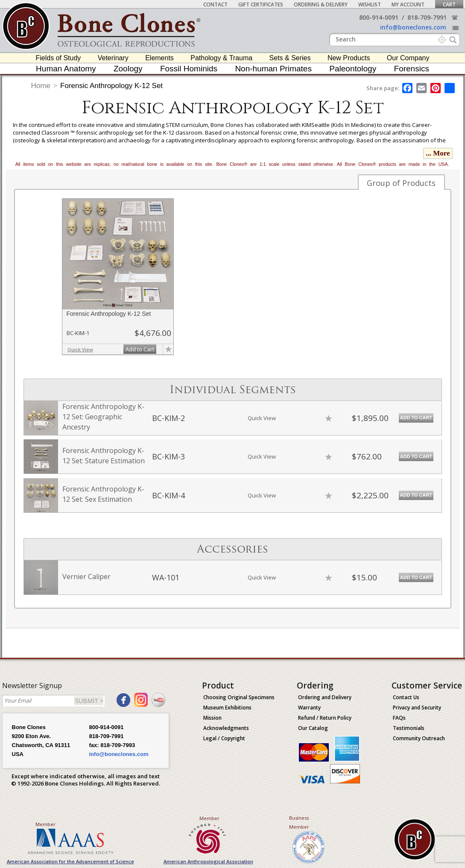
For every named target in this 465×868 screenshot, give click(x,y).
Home (41, 86)
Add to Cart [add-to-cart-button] (140, 349)
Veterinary (113, 58)
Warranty (309, 708)
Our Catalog (313, 728)
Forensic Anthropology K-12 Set (111, 86)
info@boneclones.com (413, 27)
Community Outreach (419, 738)
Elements (159, 58)
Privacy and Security (417, 708)
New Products (349, 58)
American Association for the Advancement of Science (70, 861)
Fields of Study (58, 58)
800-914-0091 (379, 17)
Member (45, 824)
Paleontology (353, 69)
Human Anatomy (66, 69)
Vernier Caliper (86, 577)
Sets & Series (290, 58)
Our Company (408, 58)
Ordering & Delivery (321, 4)
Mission (212, 718)
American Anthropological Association (208, 861)
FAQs (399, 718)
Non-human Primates (273, 69)
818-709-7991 (427, 17)
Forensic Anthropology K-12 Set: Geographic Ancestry (103, 417)
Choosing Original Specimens (239, 697)
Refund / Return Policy (325, 718)
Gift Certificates (261, 4)
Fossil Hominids (189, 69)
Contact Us (406, 697)
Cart (449, 4)
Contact (215, 4)
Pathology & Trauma (221, 58)
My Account (408, 4)
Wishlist (370, 4)
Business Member (299, 822)
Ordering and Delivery (325, 697)
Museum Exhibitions (227, 708)
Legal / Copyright (224, 738)
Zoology (128, 69)
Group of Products (401, 183)
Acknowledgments (226, 728)
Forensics (412, 69)
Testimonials (409, 728)
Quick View (80, 349)
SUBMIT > (89, 701)
